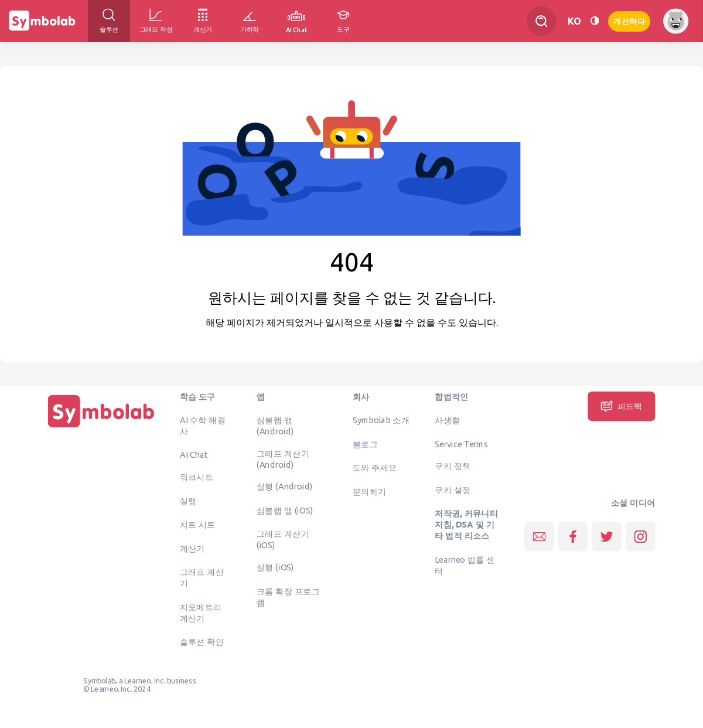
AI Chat (194, 455)
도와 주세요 (375, 468)
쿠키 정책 (453, 466)
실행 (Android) (284, 487)
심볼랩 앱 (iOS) (285, 510)
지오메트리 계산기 (201, 612)
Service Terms (461, 444)
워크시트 (197, 477)
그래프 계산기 (202, 578)
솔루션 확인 (202, 642)
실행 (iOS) (275, 567)
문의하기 (370, 491)
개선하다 (629, 20)
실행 (188, 501)
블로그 (365, 444)
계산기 (192, 548)
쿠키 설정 (453, 489)
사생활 (447, 420)
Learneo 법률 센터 (465, 565)
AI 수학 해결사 (203, 426)
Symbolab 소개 (381, 420)
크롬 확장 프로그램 (288, 596)
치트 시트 (198, 525)
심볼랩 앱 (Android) (275, 426)
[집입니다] (101, 427)
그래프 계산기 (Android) (283, 459)
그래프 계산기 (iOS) (283, 540)
